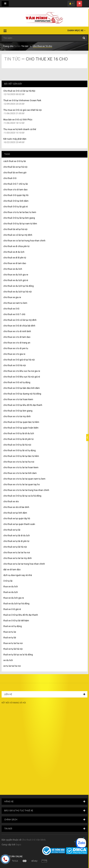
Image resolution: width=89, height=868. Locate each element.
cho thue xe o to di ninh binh (17, 331)
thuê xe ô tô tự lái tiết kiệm (16, 621)
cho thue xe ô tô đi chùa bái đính (19, 326)
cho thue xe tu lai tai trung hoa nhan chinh (24, 564)
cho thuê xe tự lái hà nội (15, 547)
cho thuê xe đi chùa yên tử (16, 246)
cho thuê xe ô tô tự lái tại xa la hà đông (22, 496)
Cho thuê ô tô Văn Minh (34, 840)
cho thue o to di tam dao (15, 190)
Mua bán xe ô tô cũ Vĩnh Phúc (18, 120)
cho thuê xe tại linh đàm (15, 513)
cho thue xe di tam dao (15, 263)
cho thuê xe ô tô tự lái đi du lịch (19, 433)
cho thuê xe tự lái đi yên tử (16, 541)
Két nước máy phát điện (15, 139)
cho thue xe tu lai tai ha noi (17, 553)
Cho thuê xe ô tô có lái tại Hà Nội (19, 91)
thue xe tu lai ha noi (13, 643)
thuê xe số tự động (13, 626)
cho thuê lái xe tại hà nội (15, 167)
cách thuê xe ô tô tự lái (15, 161)
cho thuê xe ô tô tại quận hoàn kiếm (21, 428)
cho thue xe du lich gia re (16, 275)
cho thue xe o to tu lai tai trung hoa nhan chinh (26, 490)
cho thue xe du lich (13, 269)
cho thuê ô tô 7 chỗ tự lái (16, 184)
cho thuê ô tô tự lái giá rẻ (15, 207)
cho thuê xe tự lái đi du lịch (17, 536)
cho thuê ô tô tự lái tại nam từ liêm (20, 224)
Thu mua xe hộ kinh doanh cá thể (20, 129)
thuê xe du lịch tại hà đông (16, 604)
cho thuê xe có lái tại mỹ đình (18, 235)
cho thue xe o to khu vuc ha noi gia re (22, 371)
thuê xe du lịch (11, 592)
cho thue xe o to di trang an (17, 343)
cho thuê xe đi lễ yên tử (15, 258)
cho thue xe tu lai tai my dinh (18, 558)
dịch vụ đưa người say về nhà (18, 575)
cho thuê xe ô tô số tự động (17, 382)
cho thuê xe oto (11, 502)
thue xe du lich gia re (14, 598)
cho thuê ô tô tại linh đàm (16, 201)
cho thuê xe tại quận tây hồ (17, 519)
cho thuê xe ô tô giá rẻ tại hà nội (19, 360)
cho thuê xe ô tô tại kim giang (18, 411)
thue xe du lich (11, 587)
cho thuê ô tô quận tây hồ (16, 195)
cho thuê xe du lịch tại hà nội (18, 292)
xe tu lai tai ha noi (12, 666)
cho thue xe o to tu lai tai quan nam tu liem (24, 479)
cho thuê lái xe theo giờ (15, 173)
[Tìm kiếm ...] (44, 38)
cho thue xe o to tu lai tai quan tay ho (22, 485)
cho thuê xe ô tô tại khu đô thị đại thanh (23, 405)
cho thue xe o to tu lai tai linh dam (20, 473)
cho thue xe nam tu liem (15, 303)
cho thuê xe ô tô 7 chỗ (14, 314)
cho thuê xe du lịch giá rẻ (16, 280)
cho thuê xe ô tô (11, 309)
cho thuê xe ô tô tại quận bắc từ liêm (21, 422)
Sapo (18, 845)
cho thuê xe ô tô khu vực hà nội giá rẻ (22, 377)
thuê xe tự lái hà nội (13, 649)
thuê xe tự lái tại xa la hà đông (18, 655)
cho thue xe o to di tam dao (17, 337)
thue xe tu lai (10, 632)
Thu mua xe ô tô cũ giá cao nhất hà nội (23, 110)
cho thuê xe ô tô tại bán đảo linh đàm (22, 388)
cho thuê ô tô (10, 178)
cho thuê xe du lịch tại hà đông (19, 286)
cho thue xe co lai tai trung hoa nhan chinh (24, 241)
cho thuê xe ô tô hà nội (15, 365)
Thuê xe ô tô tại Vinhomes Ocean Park (22, 100)
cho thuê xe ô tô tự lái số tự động (19, 450)
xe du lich (8, 660)
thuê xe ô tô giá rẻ (12, 609)
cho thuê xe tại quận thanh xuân (19, 524)
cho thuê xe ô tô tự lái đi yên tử (18, 439)
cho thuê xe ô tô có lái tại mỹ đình (20, 320)
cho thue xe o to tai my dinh (17, 416)
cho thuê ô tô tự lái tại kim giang (19, 218)
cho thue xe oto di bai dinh (16, 507)
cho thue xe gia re (12, 297)
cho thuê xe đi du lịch (14, 252)
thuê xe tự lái (10, 638)
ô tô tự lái (8, 581)
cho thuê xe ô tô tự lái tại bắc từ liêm (21, 456)
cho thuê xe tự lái (12, 530)
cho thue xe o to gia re (14, 354)
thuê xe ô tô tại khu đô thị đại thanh (21, 615)
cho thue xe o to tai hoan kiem (18, 399)
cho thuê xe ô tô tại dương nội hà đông (22, 394)
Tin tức (17, 46)
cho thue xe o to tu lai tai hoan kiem (21, 467)
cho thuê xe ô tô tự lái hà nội (17, 445)
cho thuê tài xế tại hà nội (15, 229)
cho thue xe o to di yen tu (16, 348)
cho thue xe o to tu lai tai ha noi (19, 462)
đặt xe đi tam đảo (12, 570)
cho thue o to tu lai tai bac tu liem (20, 212)
